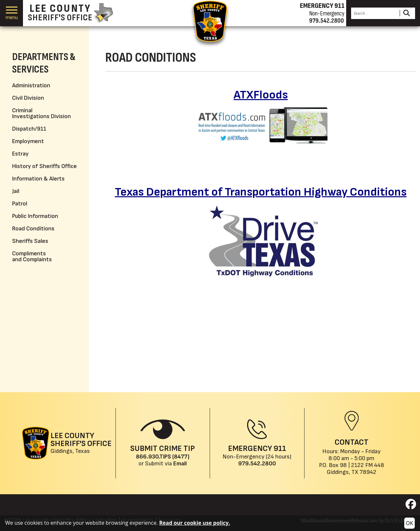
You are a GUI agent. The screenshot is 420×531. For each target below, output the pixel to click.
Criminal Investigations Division (42, 113)
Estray (20, 154)
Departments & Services (44, 63)
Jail (16, 191)
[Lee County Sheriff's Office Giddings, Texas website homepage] (67, 443)
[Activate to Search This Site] (406, 13)
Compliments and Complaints (32, 256)
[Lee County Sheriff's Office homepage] (70, 13)
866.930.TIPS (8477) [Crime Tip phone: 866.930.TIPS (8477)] (163, 457)
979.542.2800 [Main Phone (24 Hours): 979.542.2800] (257, 464)
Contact (352, 442)
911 (280, 448)
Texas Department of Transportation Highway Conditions (261, 192)
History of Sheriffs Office (44, 166)
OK (409, 523)
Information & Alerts (38, 179)
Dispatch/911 (29, 129)
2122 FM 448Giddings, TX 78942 (356, 469)
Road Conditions (33, 229)
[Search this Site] (374, 13)
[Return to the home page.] (210, 21)
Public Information (35, 216)
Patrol (20, 204)
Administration (31, 85)
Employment (28, 141)
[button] (12, 13)
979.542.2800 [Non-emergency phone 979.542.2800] (326, 21)
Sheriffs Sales (30, 241)
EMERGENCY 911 (322, 6)
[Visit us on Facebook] (411, 506)
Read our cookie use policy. (195, 523)
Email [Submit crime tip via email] (180, 464)
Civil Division (28, 98)
